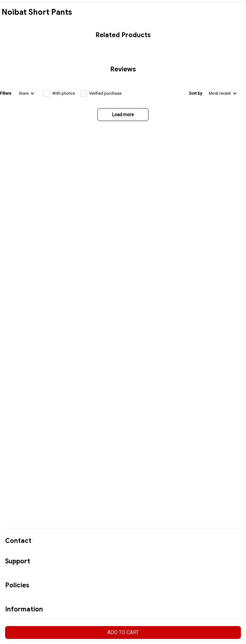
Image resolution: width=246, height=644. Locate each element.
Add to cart (123, 632)
